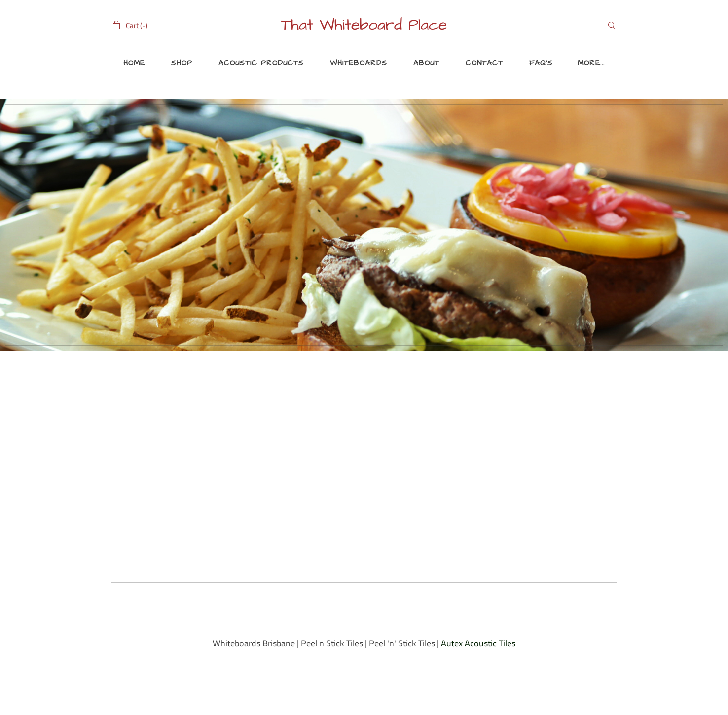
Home (134, 63)
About (426, 63)
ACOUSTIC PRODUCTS (261, 63)
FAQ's (541, 63)
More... (591, 63)
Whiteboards (359, 63)
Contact (484, 63)
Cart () (137, 25)
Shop (182, 63)
